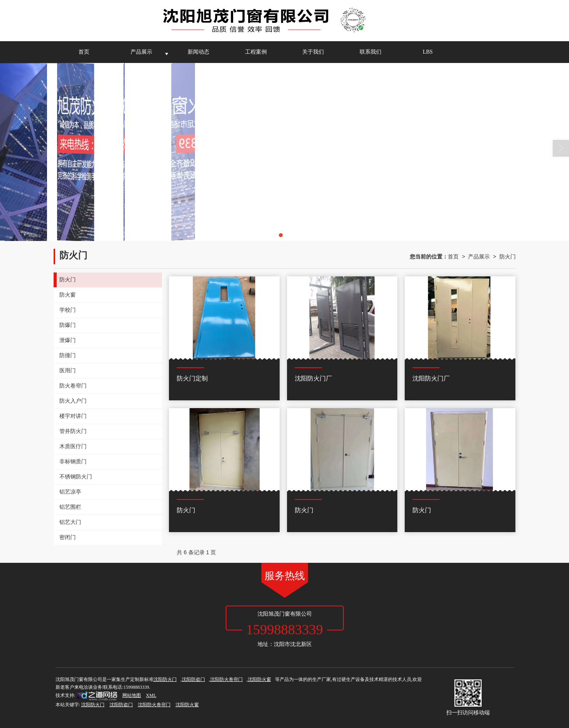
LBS (428, 52)
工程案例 (256, 52)
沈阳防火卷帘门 (226, 679)
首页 (84, 52)
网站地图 (132, 695)
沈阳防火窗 (259, 679)
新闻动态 (198, 52)
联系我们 (371, 52)
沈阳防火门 (165, 679)
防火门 (508, 257)
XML (151, 695)
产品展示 (141, 52)
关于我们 (313, 52)
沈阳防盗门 (193, 679)
